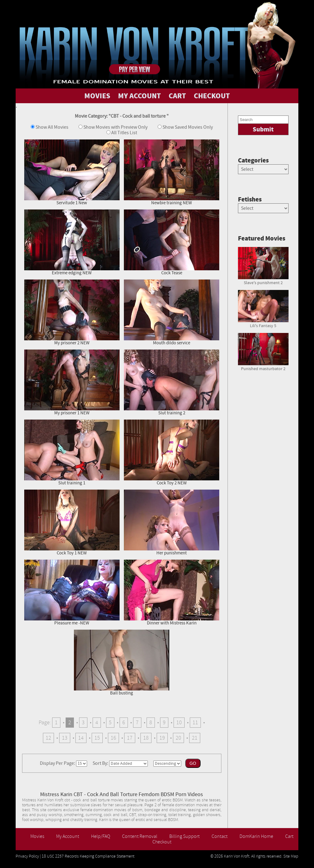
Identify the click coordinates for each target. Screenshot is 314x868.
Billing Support (184, 836)
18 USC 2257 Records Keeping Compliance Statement (88, 856)
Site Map (291, 856)
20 (178, 738)
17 (130, 738)
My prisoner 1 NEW (72, 383)
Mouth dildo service (172, 313)
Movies (37, 836)
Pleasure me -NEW (72, 593)
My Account (68, 836)
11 (195, 723)
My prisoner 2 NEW (72, 313)
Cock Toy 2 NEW (172, 453)
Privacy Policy (27, 856)
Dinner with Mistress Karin (172, 593)
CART (177, 96)
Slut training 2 (172, 383)
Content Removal (140, 836)
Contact (220, 836)
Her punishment (172, 523)
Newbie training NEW (172, 172)
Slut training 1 (72, 453)
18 (146, 738)
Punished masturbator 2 (263, 366)
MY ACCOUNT (140, 96)
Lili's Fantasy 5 (263, 323)
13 (65, 738)
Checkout (162, 842)
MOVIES (97, 96)
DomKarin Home (256, 836)
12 (48, 738)
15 (97, 738)
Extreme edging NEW (72, 242)
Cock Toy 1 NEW (72, 523)
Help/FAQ (101, 836)
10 (179, 723)
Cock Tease (172, 242)
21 (195, 738)
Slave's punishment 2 (263, 280)
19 (162, 738)
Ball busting (122, 663)
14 (81, 738)
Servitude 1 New (72, 172)
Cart (289, 836)
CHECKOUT (212, 96)
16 (113, 738)
